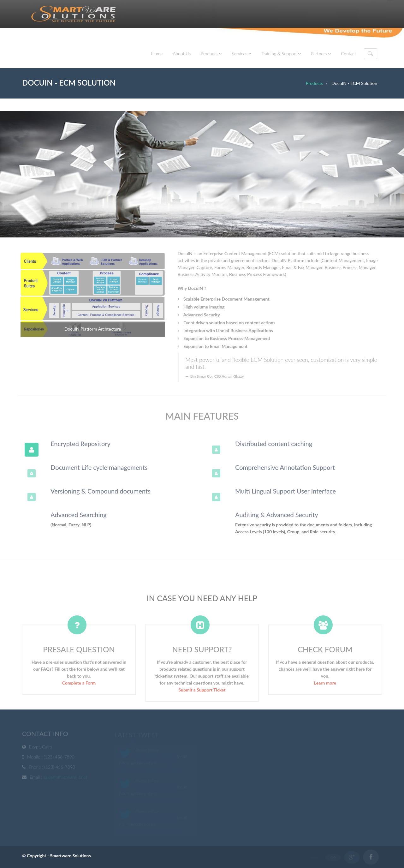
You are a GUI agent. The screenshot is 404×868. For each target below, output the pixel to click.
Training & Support (281, 54)
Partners (321, 54)
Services (241, 54)
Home (157, 54)
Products (211, 54)
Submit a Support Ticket (202, 692)
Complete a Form (79, 685)
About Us (182, 54)
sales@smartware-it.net (65, 778)
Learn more (325, 685)
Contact (348, 54)
